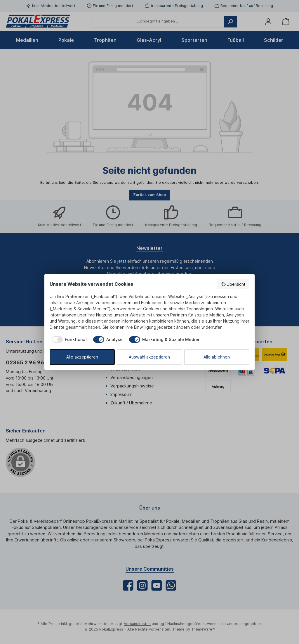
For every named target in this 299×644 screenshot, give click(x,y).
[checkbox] (68, 340)
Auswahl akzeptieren (149, 357)
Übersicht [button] (233, 284)
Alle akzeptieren (82, 357)
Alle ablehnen (217, 357)
